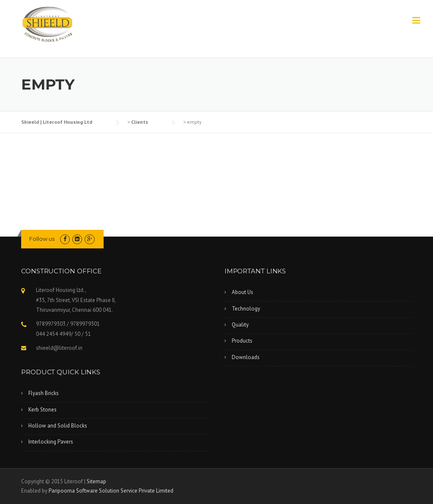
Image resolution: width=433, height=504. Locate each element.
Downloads (246, 357)
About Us (243, 292)
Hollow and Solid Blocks (58, 426)
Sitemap (96, 481)
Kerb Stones (42, 410)
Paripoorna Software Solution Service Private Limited (111, 491)
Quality (240, 325)
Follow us (42, 239)
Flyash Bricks (44, 393)
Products (242, 341)
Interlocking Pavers (51, 442)
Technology (246, 309)
